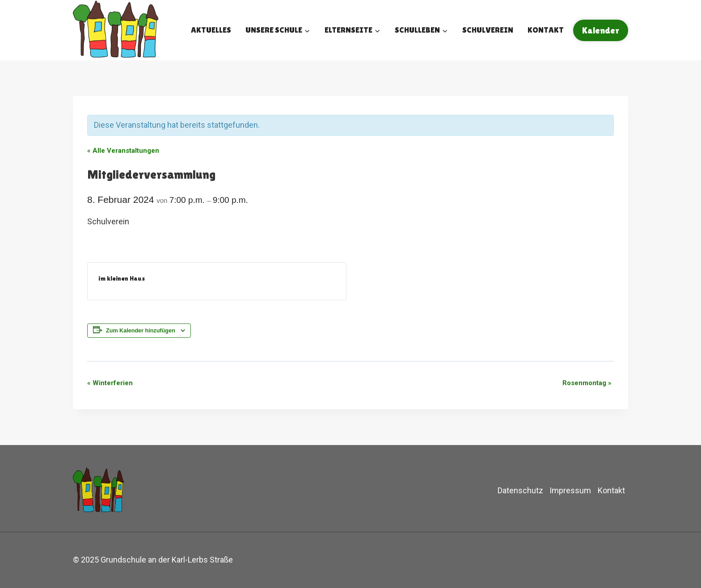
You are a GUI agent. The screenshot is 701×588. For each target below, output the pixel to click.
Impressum (570, 490)
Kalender (601, 30)
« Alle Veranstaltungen (123, 151)
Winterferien (110, 383)
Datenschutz (520, 490)
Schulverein (488, 30)
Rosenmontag (587, 383)
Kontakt (546, 30)
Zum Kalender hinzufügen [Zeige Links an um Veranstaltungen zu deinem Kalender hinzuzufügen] (141, 331)
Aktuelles (211, 30)
